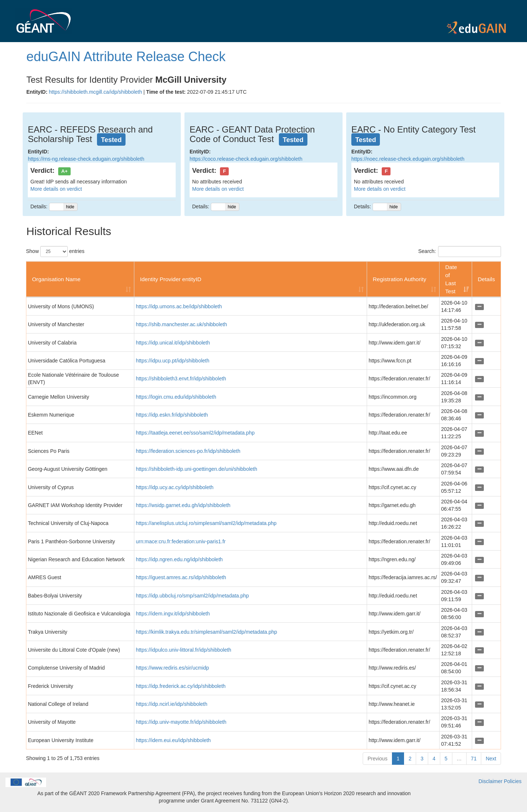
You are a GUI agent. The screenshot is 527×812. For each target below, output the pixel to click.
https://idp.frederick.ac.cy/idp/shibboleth (181, 686)
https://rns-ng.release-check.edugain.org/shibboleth (86, 159)
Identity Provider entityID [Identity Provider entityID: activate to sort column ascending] (171, 279)
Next (491, 759)
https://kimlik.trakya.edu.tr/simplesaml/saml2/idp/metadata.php (206, 632)
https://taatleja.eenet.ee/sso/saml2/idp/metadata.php (195, 433)
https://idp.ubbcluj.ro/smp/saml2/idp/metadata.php (192, 596)
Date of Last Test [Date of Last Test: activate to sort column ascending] (451, 279)
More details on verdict (56, 189)
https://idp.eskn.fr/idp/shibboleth (172, 415)
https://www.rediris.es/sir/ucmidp (172, 668)
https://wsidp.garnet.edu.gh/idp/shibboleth (183, 505)
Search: (460, 252)
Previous (377, 759)
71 (474, 759)
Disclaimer (491, 781)
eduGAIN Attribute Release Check (126, 57)
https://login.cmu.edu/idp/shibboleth (176, 397)
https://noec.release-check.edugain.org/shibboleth (408, 159)
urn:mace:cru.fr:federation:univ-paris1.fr (181, 541)
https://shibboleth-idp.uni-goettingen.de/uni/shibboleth (197, 469)
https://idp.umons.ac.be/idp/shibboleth (179, 306)
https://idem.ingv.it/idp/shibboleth (173, 614)
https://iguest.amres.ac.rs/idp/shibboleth (181, 577)
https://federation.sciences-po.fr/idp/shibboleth (188, 451)
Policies (513, 781)
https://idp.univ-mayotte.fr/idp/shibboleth (181, 722)
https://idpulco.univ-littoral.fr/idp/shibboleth (184, 650)
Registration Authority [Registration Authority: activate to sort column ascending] (399, 279)
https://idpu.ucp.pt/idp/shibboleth (173, 361)
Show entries (55, 252)
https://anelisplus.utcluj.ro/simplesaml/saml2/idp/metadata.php (206, 523)
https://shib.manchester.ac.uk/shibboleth (181, 324)
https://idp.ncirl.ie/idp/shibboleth (171, 704)
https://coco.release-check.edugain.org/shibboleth (246, 159)
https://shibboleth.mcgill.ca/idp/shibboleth (95, 92)
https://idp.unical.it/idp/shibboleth (173, 343)
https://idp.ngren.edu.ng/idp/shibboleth (179, 559)
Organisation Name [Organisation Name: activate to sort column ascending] (56, 279)
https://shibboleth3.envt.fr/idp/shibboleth (181, 379)
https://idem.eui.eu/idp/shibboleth (173, 740)
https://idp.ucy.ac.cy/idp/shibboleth (175, 487)
